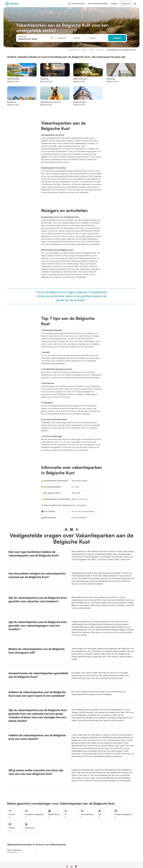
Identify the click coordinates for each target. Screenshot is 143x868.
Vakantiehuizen (74, 50)
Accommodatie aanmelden (98, 4)
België (91, 50)
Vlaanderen (100, 50)
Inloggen (114, 4)
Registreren (126, 4)
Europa (84, 50)
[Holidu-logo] (16, 4)
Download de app (76, 4)
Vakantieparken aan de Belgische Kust (121, 50)
